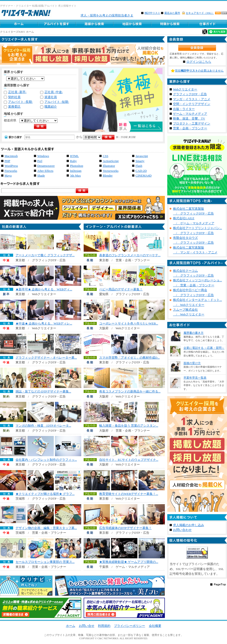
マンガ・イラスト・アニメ (192, 99)
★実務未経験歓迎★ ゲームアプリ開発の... (129, 562)
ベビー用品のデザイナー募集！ (121, 289)
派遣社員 (51, 97)
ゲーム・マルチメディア (190, 114)
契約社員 (14, 97)
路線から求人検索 (94, 24)
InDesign (76, 171)
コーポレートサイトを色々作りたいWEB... (129, 323)
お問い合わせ (182, 530)
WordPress (11, 166)
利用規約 (104, 626)
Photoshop (77, 166)
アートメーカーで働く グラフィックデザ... (45, 255)
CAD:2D (141, 171)
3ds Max (75, 175)
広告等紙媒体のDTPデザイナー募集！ (125, 528)
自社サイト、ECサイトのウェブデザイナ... (129, 460)
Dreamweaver (46, 166)
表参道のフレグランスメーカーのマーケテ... (130, 255)
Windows (43, 156)
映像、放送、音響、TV (189, 118)
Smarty (140, 161)
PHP (7, 161)
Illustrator (109, 166)
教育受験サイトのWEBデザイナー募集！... (129, 494)
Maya (8, 175)
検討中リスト (152, 13)
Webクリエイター (185, 89)
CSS (105, 156)
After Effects (45, 171)
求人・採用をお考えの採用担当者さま (107, 15)
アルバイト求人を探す (57, 24)
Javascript (142, 156)
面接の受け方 (192, 363)
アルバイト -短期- (57, 102)
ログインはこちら (199, 62)
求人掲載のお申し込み (189, 525)
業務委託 (14, 107)
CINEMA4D (143, 175)
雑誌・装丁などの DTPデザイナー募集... (43, 391)
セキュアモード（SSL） (200, 13)
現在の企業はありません (199, 71)
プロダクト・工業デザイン (192, 123)
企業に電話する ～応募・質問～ (204, 348)
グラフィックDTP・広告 (190, 94)
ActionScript (111, 161)
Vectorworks (111, 171)
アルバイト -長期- (20, 102)
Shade (41, 175)
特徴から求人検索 (170, 24)
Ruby (73, 161)
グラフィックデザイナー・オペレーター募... (46, 358)
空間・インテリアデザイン (192, 104)
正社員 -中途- (54, 92)
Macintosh (11, 156)
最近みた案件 (172, 13)
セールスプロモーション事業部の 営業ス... (45, 562)
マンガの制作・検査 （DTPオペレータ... (43, 426)
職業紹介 (51, 107)
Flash (139, 166)
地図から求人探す (132, 24)
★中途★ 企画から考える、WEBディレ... (44, 323)
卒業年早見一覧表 (195, 378)
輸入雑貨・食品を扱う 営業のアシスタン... (129, 426)
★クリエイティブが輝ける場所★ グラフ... (45, 494)
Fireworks (11, 171)
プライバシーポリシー (130, 626)
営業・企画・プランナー (190, 128)
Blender (108, 175)
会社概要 (155, 626)
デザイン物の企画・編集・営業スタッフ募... (46, 528)
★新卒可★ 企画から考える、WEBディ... (44, 289)
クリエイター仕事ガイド (208, 24)
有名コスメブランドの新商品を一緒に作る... (130, 391)
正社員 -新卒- (17, 92)
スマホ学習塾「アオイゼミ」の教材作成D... (129, 358)
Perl (40, 161)
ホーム (19, 24)
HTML (74, 156)
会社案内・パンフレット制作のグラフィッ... (46, 460)
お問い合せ (87, 626)
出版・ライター (184, 109)
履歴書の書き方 (194, 333)
